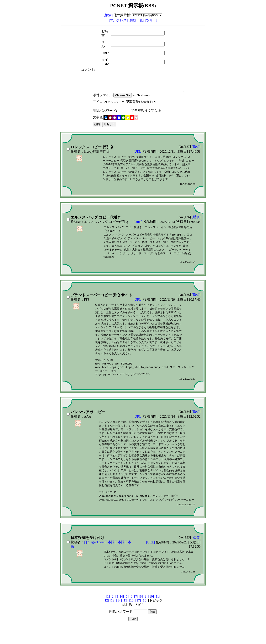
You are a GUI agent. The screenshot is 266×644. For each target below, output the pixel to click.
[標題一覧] (137, 20)
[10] (151, 615)
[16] (132, 619)
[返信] (196, 150)
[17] (138, 619)
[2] (113, 615)
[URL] (138, 155)
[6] (131, 615)
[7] (136, 615)
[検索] (108, 15)
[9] (146, 615)
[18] (145, 619)
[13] (113, 619)
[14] (119, 619)
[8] (141, 615)
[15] (125, 619)
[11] (157, 615)
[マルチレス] (119, 20)
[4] (122, 615)
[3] (117, 615)
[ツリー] (151, 20)
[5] (127, 615)
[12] (106, 619)
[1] (108, 615)
